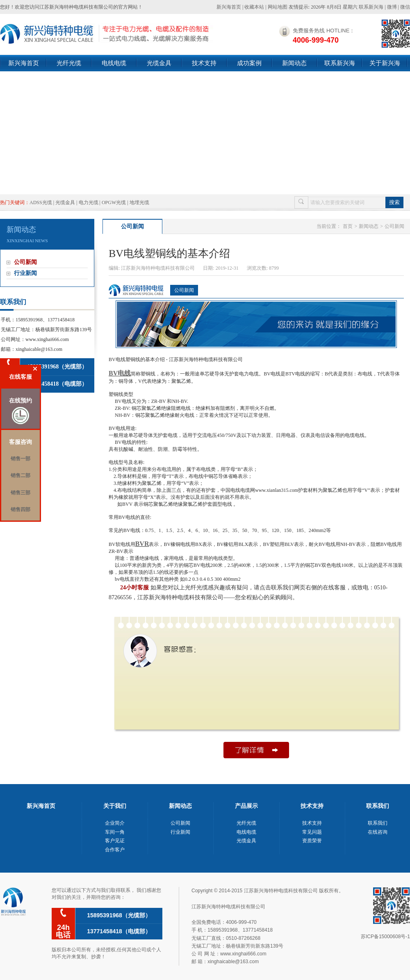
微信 (405, 7)
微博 (392, 7)
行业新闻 (25, 273)
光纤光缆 (69, 63)
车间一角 (115, 832)
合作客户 (115, 850)
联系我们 (378, 823)
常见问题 (312, 832)
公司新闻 (25, 262)
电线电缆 (114, 63)
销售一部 (20, 459)
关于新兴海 (385, 63)
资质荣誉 (312, 841)
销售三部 (20, 493)
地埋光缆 (139, 202)
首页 (348, 226)
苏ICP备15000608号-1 (385, 937)
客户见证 (115, 841)
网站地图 (278, 7)
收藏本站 (254, 7)
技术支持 (204, 63)
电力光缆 (89, 202)
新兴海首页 (229, 7)
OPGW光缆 (114, 202)
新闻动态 (294, 63)
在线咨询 (378, 832)
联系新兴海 (371, 7)
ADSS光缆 (41, 202)
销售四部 (20, 509)
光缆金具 (159, 63)
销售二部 (20, 475)
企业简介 (115, 823)
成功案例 (249, 63)
